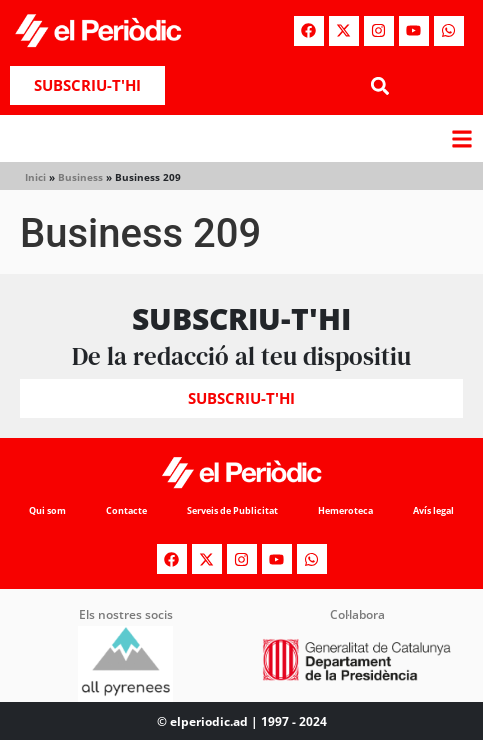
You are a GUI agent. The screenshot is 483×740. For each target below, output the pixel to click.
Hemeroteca (345, 510)
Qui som (47, 510)
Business (80, 177)
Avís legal (433, 510)
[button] (380, 85)
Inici (35, 177)
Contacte (126, 510)
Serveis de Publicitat (232, 510)
